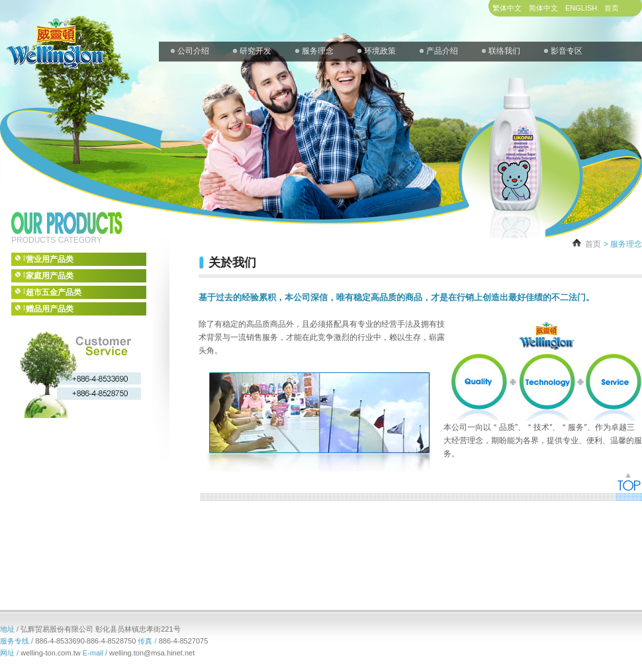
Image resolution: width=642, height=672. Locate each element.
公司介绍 (193, 51)
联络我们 (504, 51)
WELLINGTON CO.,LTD (54, 35)
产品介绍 (442, 51)
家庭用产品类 (44, 275)
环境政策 (380, 51)
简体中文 (543, 8)
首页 (612, 8)
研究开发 (255, 51)
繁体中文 (507, 8)
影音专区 (567, 51)
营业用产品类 (44, 259)
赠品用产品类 (44, 309)
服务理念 (318, 51)
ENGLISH (581, 8)
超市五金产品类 (48, 292)
